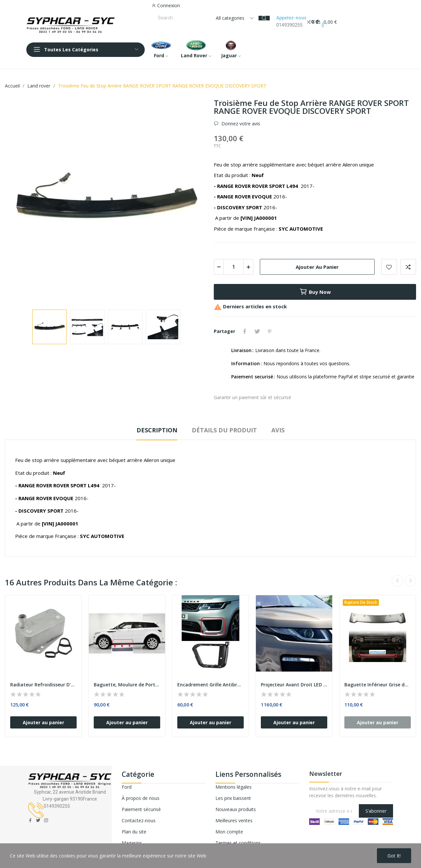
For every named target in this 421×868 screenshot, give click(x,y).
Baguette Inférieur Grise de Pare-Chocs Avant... (378, 685)
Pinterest (270, 331)
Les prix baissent (233, 798)
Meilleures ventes (234, 820)
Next (410, 581)
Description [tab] (157, 430)
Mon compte (229, 832)
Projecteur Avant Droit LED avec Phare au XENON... (294, 685)
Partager (245, 331)
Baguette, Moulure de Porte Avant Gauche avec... (127, 685)
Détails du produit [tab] (224, 430)
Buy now (315, 292)
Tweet (257, 331)
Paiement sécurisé (141, 809)
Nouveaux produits (236, 809)
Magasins (132, 843)
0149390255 (289, 25)
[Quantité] (234, 267)
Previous (397, 581)
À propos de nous (141, 798)
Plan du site (134, 832)
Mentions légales (234, 787)
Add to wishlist (389, 267)
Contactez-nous (139, 820)
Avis (278, 430)
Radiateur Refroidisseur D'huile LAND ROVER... (43, 685)
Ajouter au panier (317, 267)
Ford (127, 787)
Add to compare (408, 267)
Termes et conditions (238, 843)
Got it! (394, 856)
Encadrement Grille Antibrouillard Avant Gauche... (210, 685)
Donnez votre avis (240, 124)
